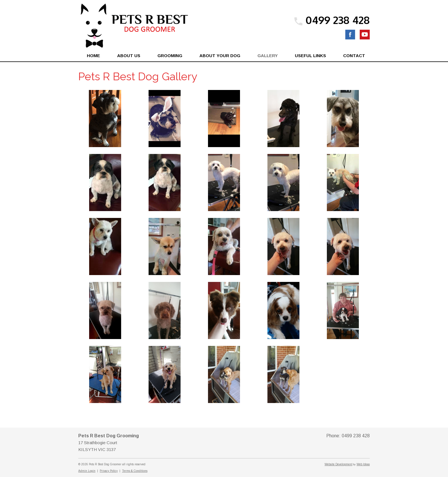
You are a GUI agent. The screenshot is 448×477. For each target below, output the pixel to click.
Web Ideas (363, 464)
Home (93, 56)
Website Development (338, 464)
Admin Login (87, 471)
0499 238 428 (338, 20)
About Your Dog (220, 56)
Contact (354, 56)
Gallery (268, 56)
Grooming (170, 56)
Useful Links (310, 56)
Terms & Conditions (135, 471)
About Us (129, 56)
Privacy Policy (109, 471)
